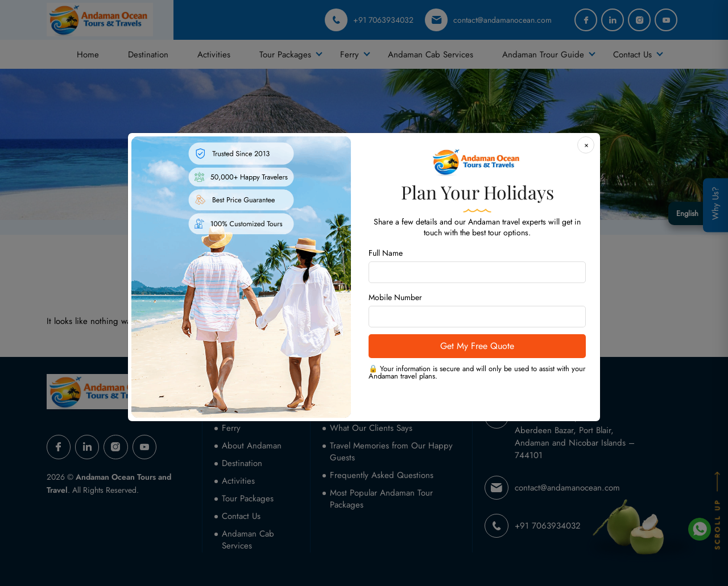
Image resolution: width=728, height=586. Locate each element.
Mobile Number (395, 297)
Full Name (386, 253)
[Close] (586, 145)
